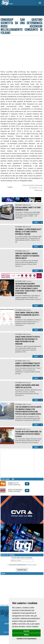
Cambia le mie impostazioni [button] (26, 639)
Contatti (7, 624)
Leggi (39, 222)
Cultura (28, 361)
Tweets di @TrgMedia (7, 605)
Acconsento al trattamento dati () (23, 565)
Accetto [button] (26, 631)
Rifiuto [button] (26, 635)
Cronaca (29, 405)
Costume (29, 281)
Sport (28, 251)
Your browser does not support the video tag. (18, 464)
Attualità (28, 205)
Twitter (10, 187)
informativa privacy (31, 565)
